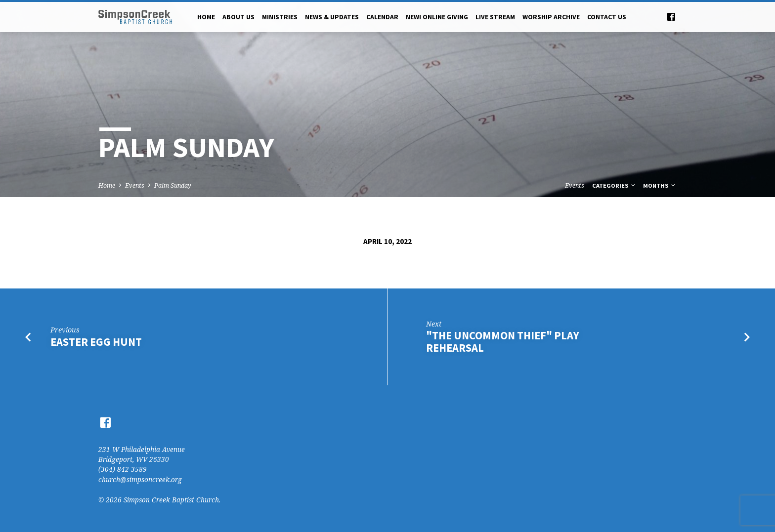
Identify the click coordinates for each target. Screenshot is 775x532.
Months (660, 185)
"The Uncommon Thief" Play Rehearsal (503, 342)
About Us (238, 17)
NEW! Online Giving (437, 17)
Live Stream (495, 17)
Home (206, 17)
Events (135, 185)
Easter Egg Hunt (96, 342)
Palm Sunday (173, 185)
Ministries (280, 17)
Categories (614, 185)
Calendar (382, 17)
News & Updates (332, 17)
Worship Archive (551, 17)
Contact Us (607, 17)
